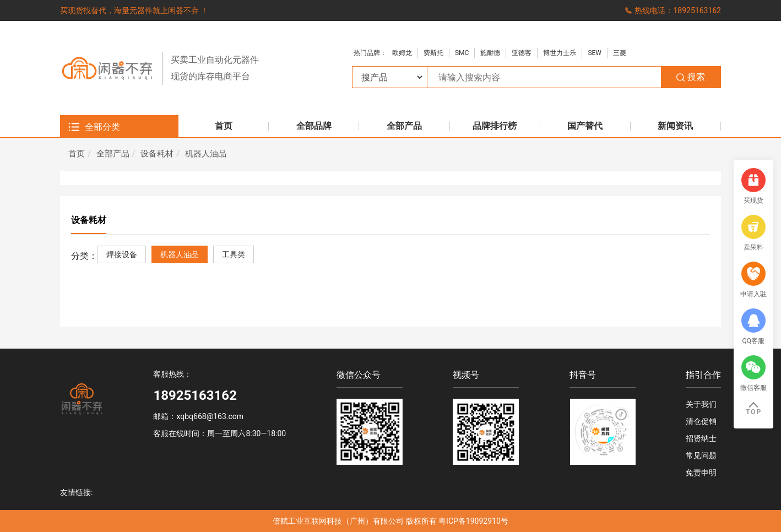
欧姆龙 (402, 53)
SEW (595, 53)
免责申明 (701, 473)
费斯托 (433, 53)
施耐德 (490, 53)
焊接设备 (122, 255)
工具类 (234, 255)
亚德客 (522, 53)
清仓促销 (701, 421)
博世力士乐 (560, 53)
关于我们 (701, 404)
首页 (77, 154)
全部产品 (113, 154)
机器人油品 (206, 154)
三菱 (620, 53)
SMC (462, 53)
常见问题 (701, 455)
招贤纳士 (701, 438)
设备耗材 (157, 154)
